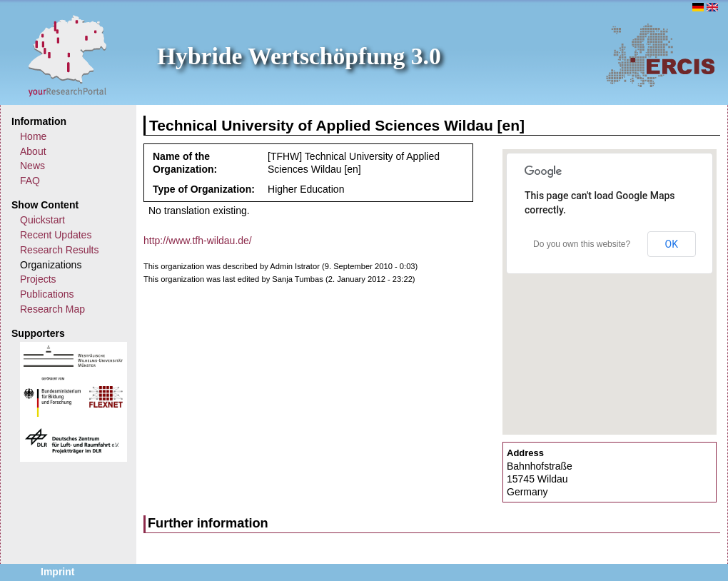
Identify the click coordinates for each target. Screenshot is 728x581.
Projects (38, 279)
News (32, 166)
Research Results (60, 250)
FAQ (30, 181)
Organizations (51, 265)
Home (33, 136)
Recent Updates (56, 235)
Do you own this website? (582, 244)
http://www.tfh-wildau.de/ (198, 241)
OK (672, 244)
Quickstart (42, 220)
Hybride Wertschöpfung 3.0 (299, 56)
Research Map (52, 309)
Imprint (57, 572)
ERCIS (660, 55)
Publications (47, 294)
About (33, 151)
